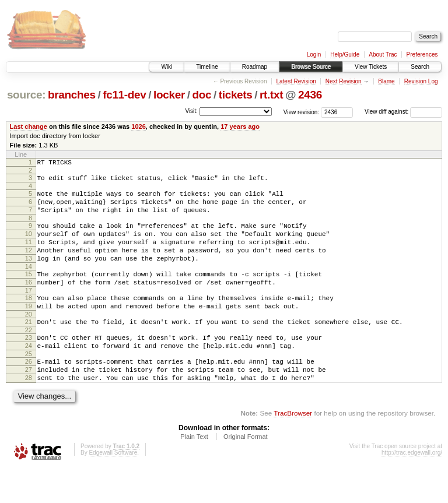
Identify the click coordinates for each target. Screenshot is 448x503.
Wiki (167, 67)
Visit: (191, 111)
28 (29, 411)
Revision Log (421, 81)
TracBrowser (293, 448)
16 (29, 301)
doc (202, 95)
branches (72, 95)
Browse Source (311, 67)
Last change (29, 126)
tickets (236, 95)
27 (29, 401)
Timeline (207, 67)
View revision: (302, 112)
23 (29, 364)
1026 (139, 126)
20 (29, 339)
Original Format (246, 472)
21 (29, 346)
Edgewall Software (113, 488)
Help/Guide (345, 54)
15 (29, 291)
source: (26, 95)
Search (420, 67)
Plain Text (194, 472)
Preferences (422, 54)
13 (29, 274)
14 (29, 284)
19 (29, 329)
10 (29, 244)
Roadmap (255, 67)
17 (29, 311)
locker (169, 95)
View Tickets (371, 67)
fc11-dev (124, 95)
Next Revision (344, 81)
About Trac (383, 54)
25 (29, 384)
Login (314, 54)
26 (29, 391)
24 (29, 374)
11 (29, 254)
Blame (386, 81)
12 (29, 264)
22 (29, 356)
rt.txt (271, 95)
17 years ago (240, 126)
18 (29, 319)
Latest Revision (296, 81)
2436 (310, 95)
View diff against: (403, 112)
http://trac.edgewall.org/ (412, 488)
